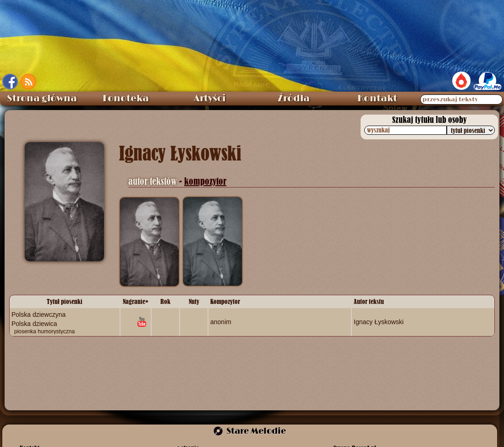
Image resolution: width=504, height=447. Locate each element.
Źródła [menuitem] (294, 99)
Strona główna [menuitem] (42, 99)
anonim (221, 322)
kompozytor (205, 181)
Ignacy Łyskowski (379, 322)
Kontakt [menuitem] (377, 99)
